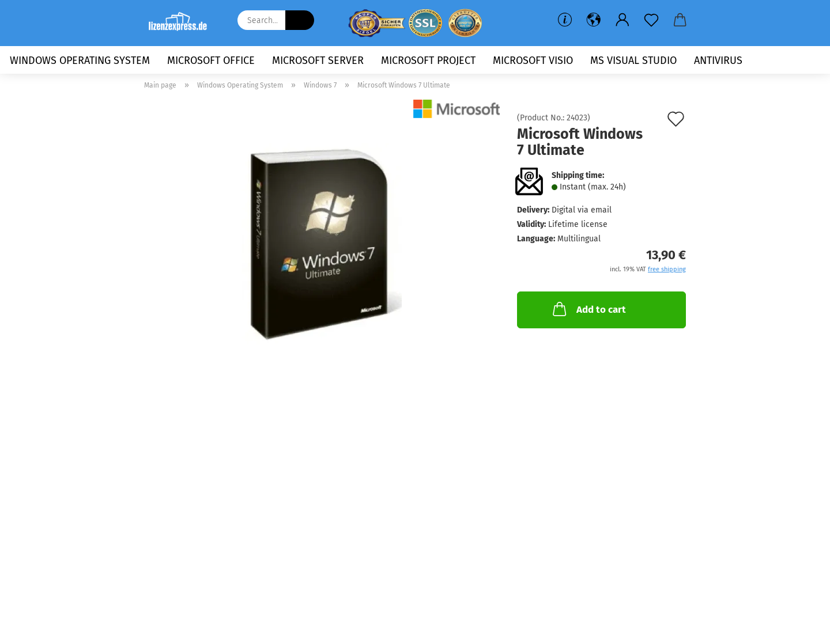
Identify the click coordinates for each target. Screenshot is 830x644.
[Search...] (300, 20)
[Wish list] (651, 20)
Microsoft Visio (533, 60)
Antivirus (718, 60)
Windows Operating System (80, 60)
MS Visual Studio (633, 60)
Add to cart (588, 309)
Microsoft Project (428, 60)
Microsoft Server (318, 60)
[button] (594, 20)
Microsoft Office (211, 60)
